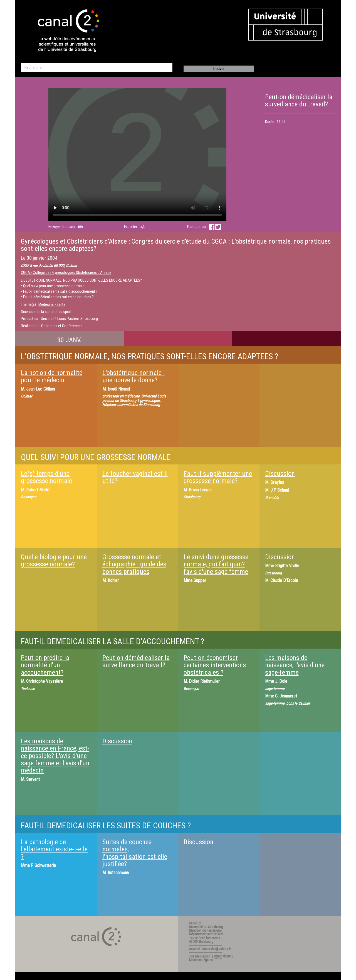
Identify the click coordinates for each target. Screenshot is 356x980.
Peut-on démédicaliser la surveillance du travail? (136, 661)
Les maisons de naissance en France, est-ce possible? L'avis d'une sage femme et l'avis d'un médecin (55, 756)
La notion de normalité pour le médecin (52, 376)
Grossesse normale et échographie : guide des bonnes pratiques (134, 564)
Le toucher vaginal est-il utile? (135, 477)
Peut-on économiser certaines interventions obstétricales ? (215, 665)
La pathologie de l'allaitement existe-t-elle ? (54, 849)
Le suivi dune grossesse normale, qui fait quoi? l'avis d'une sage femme (216, 564)
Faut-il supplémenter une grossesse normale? (218, 477)
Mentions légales (201, 960)
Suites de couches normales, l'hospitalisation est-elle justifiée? (135, 853)
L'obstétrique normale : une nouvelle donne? (133, 376)
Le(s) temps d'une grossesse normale (46, 477)
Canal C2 (195, 923)
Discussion (280, 474)
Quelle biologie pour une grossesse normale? (54, 561)
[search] (97, 67)
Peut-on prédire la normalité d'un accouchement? (45, 665)
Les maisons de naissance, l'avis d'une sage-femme (295, 665)
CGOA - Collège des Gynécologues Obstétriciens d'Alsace (66, 272)
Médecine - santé (52, 304)
